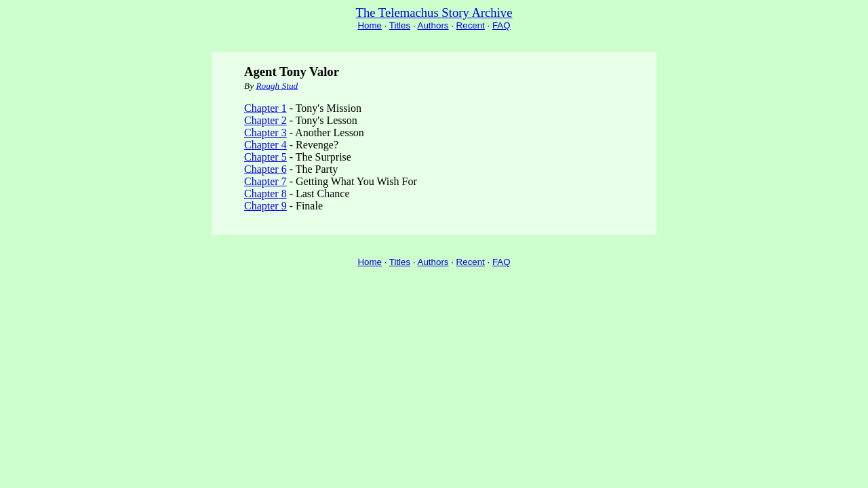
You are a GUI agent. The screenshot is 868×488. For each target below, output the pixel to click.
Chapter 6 (265, 169)
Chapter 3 (265, 133)
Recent (471, 25)
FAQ (501, 25)
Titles (400, 25)
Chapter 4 (265, 145)
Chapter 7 (265, 181)
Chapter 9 (265, 206)
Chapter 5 (265, 157)
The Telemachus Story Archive (434, 13)
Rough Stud (277, 86)
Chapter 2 (265, 120)
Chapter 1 (265, 108)
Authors (433, 25)
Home (370, 25)
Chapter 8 (265, 194)
